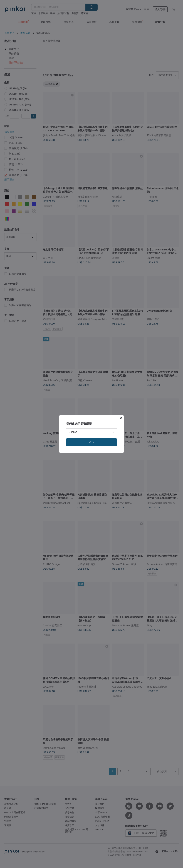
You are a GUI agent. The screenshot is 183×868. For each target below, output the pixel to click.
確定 (91, 442)
